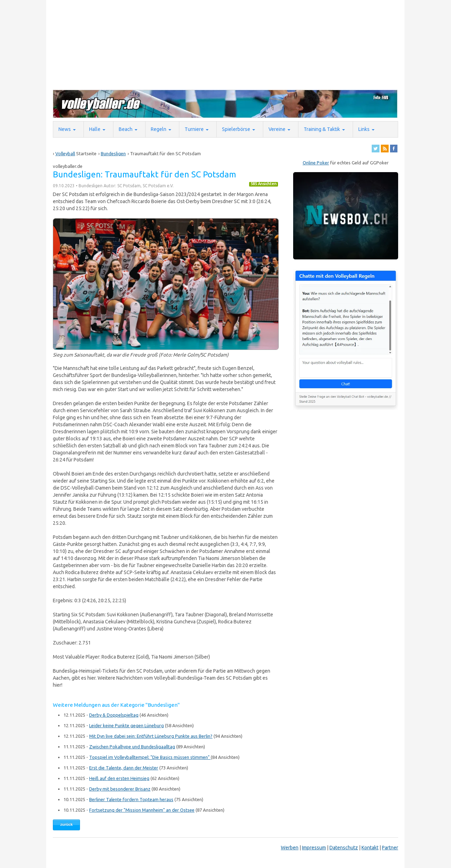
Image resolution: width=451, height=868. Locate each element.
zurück (66, 824)
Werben (290, 848)
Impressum (314, 848)
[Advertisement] (224, 44)
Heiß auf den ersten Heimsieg (119, 778)
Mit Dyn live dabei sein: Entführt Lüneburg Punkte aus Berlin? (151, 736)
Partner (390, 848)
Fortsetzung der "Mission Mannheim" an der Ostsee (142, 810)
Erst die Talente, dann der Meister (124, 768)
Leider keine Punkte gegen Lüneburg (126, 725)
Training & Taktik (322, 129)
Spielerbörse (236, 129)
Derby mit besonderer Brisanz (120, 789)
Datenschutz (344, 848)
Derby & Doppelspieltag (114, 715)
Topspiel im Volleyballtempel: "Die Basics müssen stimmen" (150, 757)
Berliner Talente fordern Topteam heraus (131, 799)
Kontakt (370, 848)
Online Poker (316, 163)
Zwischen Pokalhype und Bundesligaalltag (132, 747)
